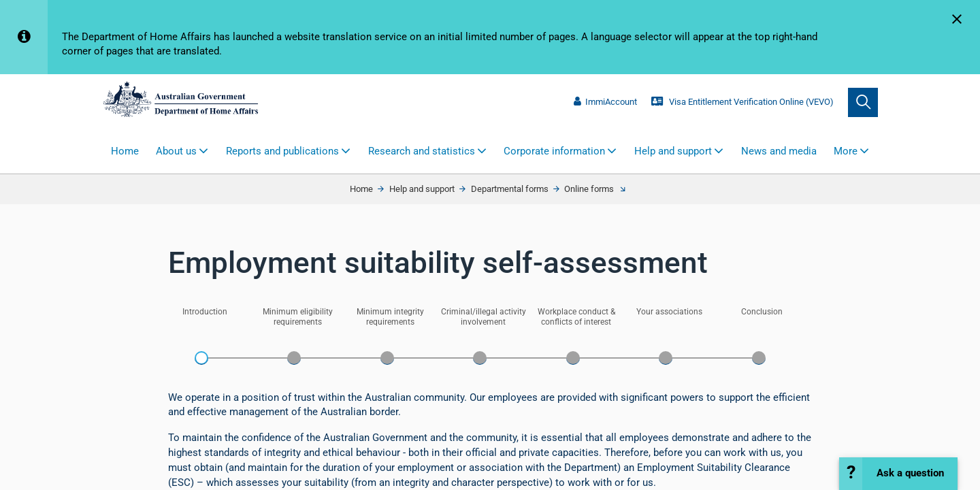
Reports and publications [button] (282, 151)
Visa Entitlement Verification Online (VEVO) (742, 102)
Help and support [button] (673, 151)
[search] (863, 103)
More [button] (846, 151)
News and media (779, 151)
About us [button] (176, 151)
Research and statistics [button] (422, 151)
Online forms (589, 189)
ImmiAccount (605, 102)
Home (125, 151)
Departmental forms (510, 189)
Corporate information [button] (554, 151)
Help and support (422, 189)
